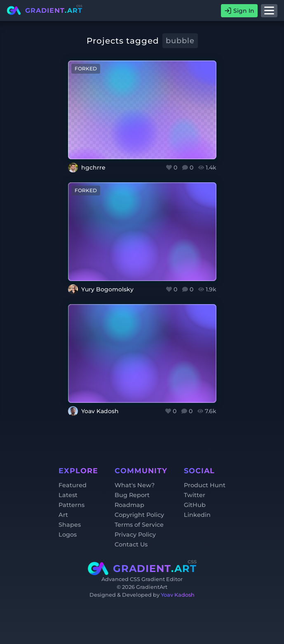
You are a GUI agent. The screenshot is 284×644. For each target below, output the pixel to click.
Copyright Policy (139, 515)
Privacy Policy (135, 535)
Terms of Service (139, 525)
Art (63, 515)
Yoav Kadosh (178, 595)
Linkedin (197, 515)
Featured (73, 485)
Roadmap (129, 505)
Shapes (70, 525)
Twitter (195, 495)
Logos (68, 535)
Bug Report (132, 495)
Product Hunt (205, 485)
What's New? (135, 485)
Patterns (72, 505)
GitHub (195, 505)
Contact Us (131, 544)
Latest (68, 495)
